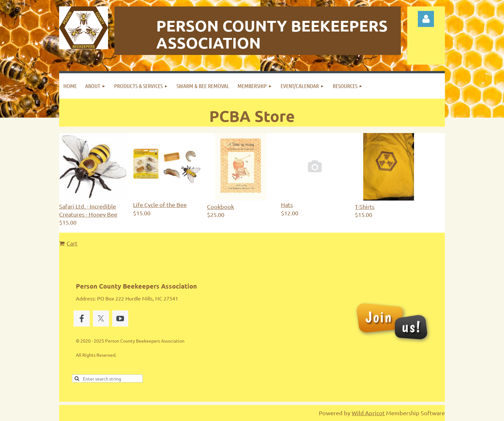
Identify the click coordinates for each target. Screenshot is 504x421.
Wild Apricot (368, 413)
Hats (287, 205)
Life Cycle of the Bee (160, 205)
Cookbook (221, 206)
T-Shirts (365, 206)
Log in (426, 19)
